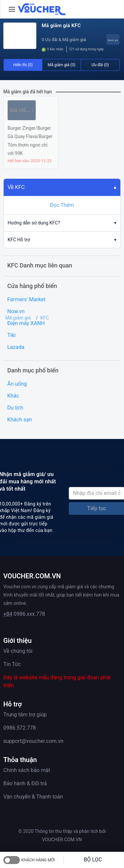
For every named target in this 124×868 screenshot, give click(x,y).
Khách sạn (20, 420)
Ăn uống (17, 384)
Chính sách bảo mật (27, 770)
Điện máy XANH (26, 323)
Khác (13, 396)
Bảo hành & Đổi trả (25, 783)
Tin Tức (12, 664)
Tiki (11, 335)
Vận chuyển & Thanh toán (33, 797)
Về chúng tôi (18, 651)
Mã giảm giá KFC (61, 25)
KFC (45, 318)
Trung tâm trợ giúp (25, 715)
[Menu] (12, 9)
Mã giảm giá (18, 318)
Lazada (16, 347)
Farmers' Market (26, 299)
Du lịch (15, 408)
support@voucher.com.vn (33, 741)
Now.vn (16, 311)
